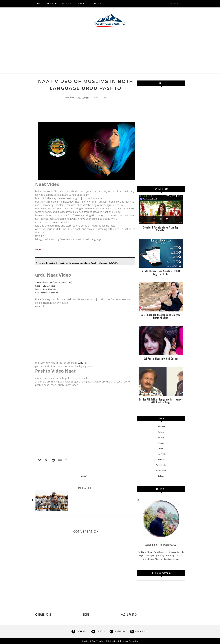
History (161, 437)
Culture (161, 432)
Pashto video (161, 470)
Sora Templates (99, 641)
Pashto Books (161, 465)
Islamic (84, 476)
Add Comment (100, 98)
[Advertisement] (110, 52)
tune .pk (83, 363)
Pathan (161, 476)
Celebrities (161, 426)
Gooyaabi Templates (129, 641)
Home (86, 615)
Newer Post (44, 615)
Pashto (161, 459)
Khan (161, 448)
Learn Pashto (161, 454)
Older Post (129, 615)
